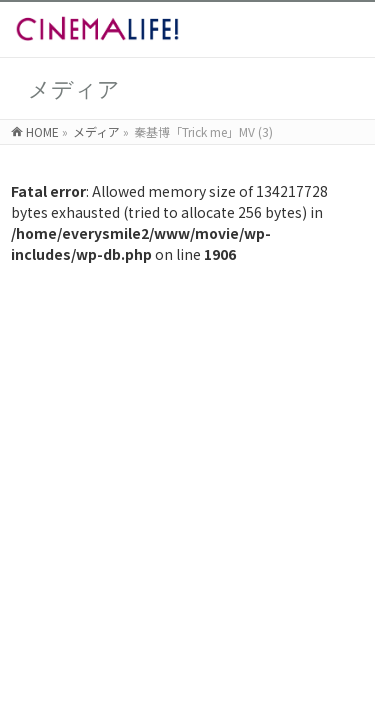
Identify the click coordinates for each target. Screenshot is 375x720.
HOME (42, 131)
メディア (96, 131)
